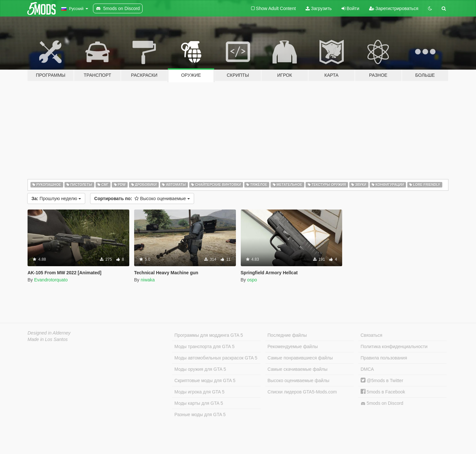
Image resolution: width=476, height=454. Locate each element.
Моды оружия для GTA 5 (200, 369)
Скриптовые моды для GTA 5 (205, 380)
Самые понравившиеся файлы (300, 358)
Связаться (372, 335)
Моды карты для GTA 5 (199, 403)
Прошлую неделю (56, 199)
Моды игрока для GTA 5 (199, 392)
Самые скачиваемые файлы (298, 369)
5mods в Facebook (383, 392)
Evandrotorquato (51, 280)
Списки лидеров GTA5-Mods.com (302, 392)
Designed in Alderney (49, 333)
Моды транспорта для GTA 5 (204, 346)
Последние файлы (287, 335)
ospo (252, 280)
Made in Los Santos (48, 339)
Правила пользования (384, 358)
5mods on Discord (382, 403)
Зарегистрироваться (394, 8)
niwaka (148, 280)
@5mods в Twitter (382, 380)
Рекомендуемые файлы (293, 346)
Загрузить (319, 8)
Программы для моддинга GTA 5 (209, 335)
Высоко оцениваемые (142, 199)
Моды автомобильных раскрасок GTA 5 (216, 358)
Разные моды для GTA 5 (200, 414)
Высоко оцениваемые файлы (299, 380)
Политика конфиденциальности (394, 346)
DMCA (367, 369)
